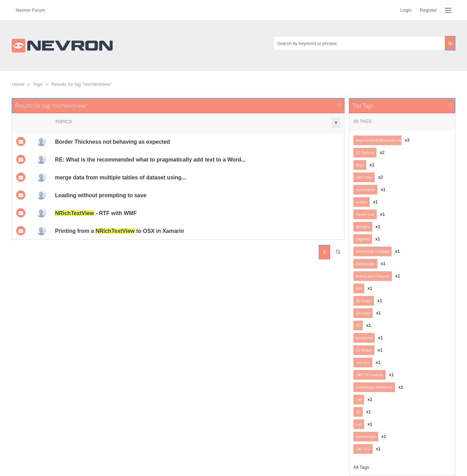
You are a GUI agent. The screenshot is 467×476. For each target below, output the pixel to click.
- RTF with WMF (96, 213)
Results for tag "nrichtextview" (82, 84)
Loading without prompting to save (101, 195)
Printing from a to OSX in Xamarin (119, 231)
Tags (38, 84)
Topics (63, 122)
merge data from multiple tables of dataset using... (120, 177)
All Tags (361, 467)
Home (18, 84)
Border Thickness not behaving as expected (112, 142)
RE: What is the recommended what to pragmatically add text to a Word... (150, 160)
